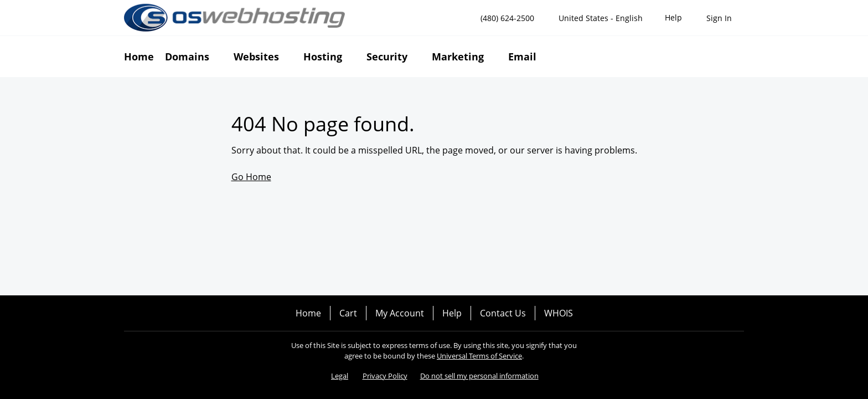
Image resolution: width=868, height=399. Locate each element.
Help (452, 313)
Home (308, 313)
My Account (400, 313)
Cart (348, 313)
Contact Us (503, 313)
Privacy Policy (385, 376)
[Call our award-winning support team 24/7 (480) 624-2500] (673, 18)
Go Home (251, 177)
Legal (340, 376)
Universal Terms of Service (479, 356)
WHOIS (559, 313)
